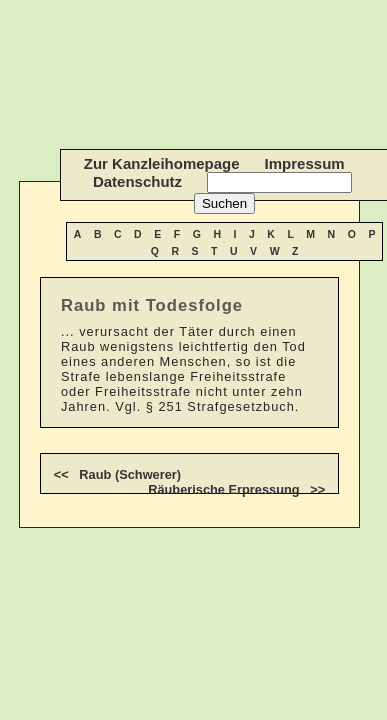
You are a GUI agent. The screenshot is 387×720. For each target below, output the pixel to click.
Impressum (305, 163)
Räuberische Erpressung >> (236, 489)
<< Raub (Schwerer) (117, 474)
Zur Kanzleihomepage (162, 163)
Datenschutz (137, 181)
